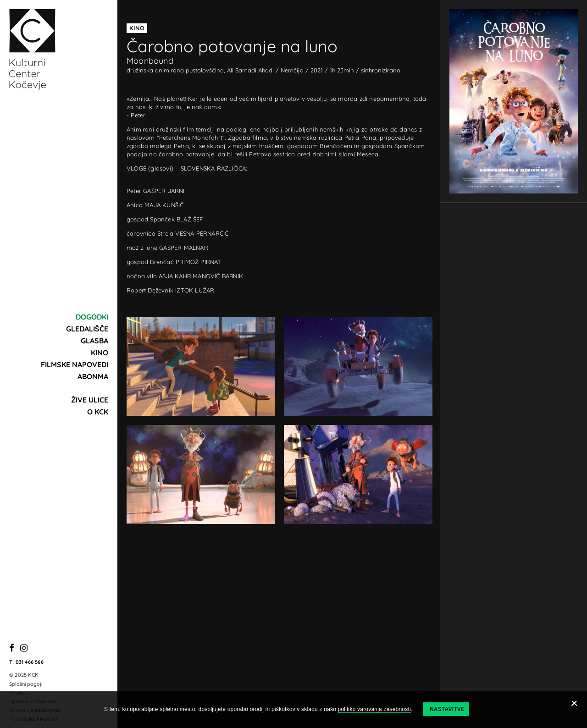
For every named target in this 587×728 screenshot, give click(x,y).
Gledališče (87, 329)
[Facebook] (12, 648)
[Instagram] (24, 648)
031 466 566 (30, 662)
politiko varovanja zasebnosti (374, 709)
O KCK (98, 412)
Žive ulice (90, 400)
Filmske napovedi (75, 364)
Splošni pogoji (26, 684)
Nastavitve (447, 709)
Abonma (93, 376)
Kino (100, 353)
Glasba (94, 341)
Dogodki (92, 317)
